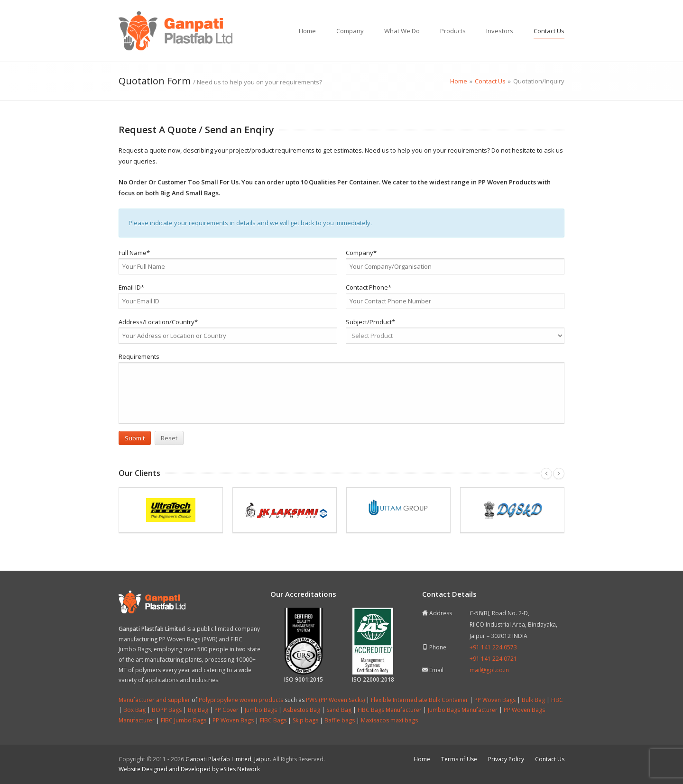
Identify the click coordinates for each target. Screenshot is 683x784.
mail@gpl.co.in (489, 670)
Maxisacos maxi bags (389, 720)
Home (307, 31)
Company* (361, 253)
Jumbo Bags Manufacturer (463, 710)
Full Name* (134, 253)
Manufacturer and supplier (154, 700)
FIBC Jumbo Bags (184, 720)
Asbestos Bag (302, 710)
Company (350, 31)
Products (453, 31)
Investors (500, 31)
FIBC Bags (273, 720)
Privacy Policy (506, 759)
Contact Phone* (369, 287)
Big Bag (198, 710)
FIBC (557, 700)
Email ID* (131, 287)
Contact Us (549, 31)
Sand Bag (339, 710)
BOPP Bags (167, 710)
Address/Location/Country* (158, 322)
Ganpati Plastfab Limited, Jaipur (228, 759)
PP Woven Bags (495, 700)
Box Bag (134, 710)
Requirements (139, 356)
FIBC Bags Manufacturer (390, 710)
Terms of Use (459, 759)
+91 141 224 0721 (493, 659)
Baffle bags (340, 720)
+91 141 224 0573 (493, 647)
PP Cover (226, 710)
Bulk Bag (533, 700)
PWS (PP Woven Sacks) (335, 700)
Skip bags (305, 720)
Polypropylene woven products (241, 700)
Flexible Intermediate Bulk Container (420, 700)
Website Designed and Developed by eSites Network (189, 769)
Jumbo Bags (261, 710)
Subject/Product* (370, 322)
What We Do (402, 31)
